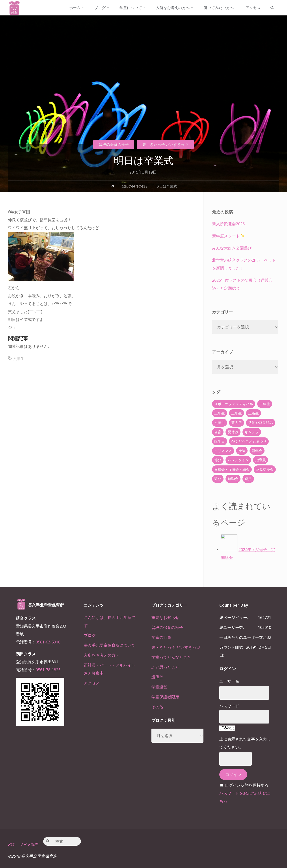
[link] (271, 8)
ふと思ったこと (165, 667)
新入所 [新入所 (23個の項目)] (237, 423)
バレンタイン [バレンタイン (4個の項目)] (238, 460)
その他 (157, 707)
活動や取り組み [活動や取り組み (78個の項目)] (261, 423)
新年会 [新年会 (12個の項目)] (257, 451)
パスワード (229, 706)
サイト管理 (30, 844)
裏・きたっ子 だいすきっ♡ (167, 144)
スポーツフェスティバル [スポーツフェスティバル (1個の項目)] (234, 404)
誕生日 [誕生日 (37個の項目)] (220, 441)
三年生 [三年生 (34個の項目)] (237, 413)
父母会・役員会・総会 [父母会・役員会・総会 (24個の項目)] (232, 469)
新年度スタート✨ (228, 236)
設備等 (157, 677)
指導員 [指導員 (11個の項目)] (261, 460)
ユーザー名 (229, 681)
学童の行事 (161, 637)
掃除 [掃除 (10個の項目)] (242, 451)
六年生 (19, 358)
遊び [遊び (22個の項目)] (218, 479)
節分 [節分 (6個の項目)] (218, 460)
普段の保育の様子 (112, 144)
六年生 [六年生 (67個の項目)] (220, 423)
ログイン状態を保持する (247, 785)
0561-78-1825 (48, 670)
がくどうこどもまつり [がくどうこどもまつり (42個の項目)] (249, 441)
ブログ (90, 635)
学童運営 (159, 687)
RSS (11, 844)
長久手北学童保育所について (110, 645)
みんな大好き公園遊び (232, 248)
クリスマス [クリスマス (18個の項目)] (223, 451)
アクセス (92, 683)
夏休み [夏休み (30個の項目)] (233, 432)
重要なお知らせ (165, 617)
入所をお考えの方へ (102, 655)
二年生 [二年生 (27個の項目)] (220, 413)
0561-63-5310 (48, 642)
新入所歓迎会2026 (228, 224)
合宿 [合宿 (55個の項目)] (218, 432)
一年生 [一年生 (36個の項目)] (265, 404)
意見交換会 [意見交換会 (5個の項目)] (265, 469)
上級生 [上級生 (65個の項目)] (253, 413)
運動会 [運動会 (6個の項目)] (233, 479)
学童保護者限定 (165, 697)
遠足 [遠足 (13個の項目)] (248, 479)
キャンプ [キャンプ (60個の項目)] (252, 432)
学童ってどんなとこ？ (171, 657)
